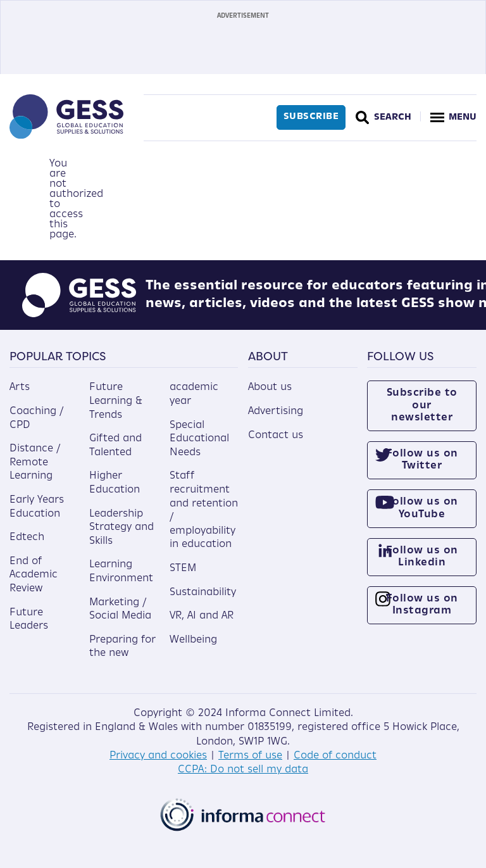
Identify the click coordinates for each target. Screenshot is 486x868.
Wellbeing (193, 640)
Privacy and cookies (158, 756)
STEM (183, 569)
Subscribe (311, 117)
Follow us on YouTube (422, 508)
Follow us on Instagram (422, 605)
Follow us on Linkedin (422, 557)
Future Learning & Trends (116, 401)
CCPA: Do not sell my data (243, 770)
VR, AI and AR (202, 616)
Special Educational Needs (199, 439)
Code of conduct (335, 756)
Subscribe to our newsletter (422, 405)
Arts (20, 387)
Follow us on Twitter (422, 460)
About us (270, 387)
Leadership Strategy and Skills (121, 528)
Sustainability (203, 593)
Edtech (27, 538)
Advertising (276, 412)
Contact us (276, 436)
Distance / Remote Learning (35, 462)
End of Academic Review (34, 575)
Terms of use (250, 756)
